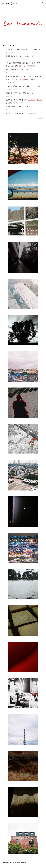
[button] (3, 3)
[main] (23, 82)
